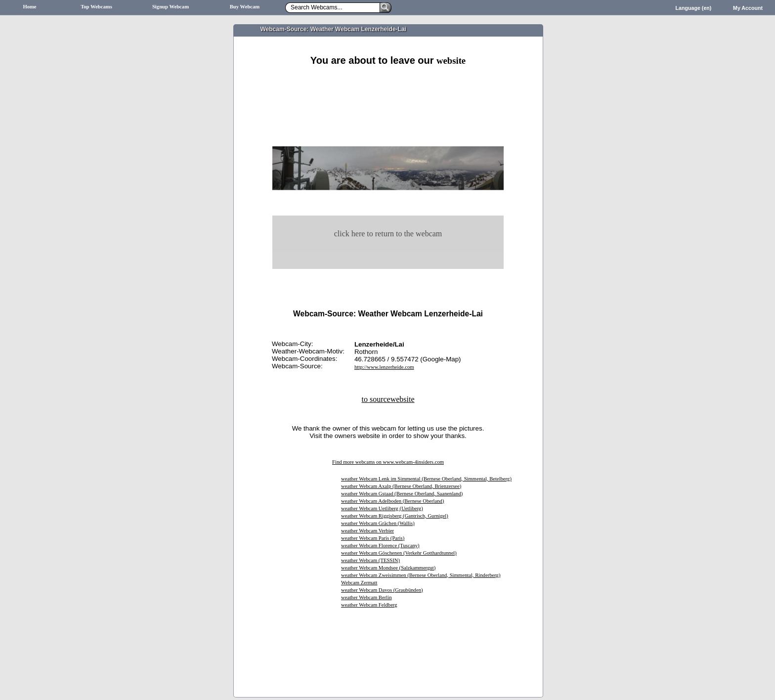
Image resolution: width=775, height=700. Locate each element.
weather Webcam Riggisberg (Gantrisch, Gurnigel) (395, 516)
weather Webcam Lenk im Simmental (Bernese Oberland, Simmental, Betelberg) (426, 479)
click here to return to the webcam (388, 234)
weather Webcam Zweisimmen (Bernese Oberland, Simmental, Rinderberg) (421, 575)
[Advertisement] (388, 78)
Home (29, 7)
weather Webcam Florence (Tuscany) (380, 546)
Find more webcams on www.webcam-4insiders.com (388, 462)
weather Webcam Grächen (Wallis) (378, 523)
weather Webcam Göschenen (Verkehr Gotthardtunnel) (399, 553)
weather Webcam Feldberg (369, 605)
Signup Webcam (171, 7)
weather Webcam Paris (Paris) (373, 538)
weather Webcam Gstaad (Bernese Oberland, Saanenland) (402, 494)
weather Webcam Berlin (366, 597)
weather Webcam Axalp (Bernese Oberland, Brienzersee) (401, 486)
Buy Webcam (245, 7)
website (451, 61)
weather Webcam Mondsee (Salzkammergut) (388, 568)
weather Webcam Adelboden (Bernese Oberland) (392, 501)
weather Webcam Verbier (367, 531)
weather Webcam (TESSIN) (370, 560)
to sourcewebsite (388, 399)
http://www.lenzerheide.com (384, 367)
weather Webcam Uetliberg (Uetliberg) (382, 508)
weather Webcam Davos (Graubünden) (382, 590)
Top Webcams (96, 7)
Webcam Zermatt (359, 583)
